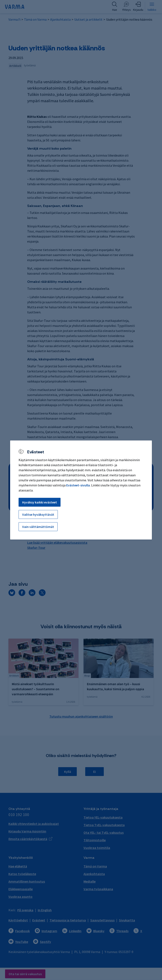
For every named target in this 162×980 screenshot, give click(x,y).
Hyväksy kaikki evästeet (40, 502)
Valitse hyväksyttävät (38, 514)
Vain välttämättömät (38, 527)
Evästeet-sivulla (78, 485)
